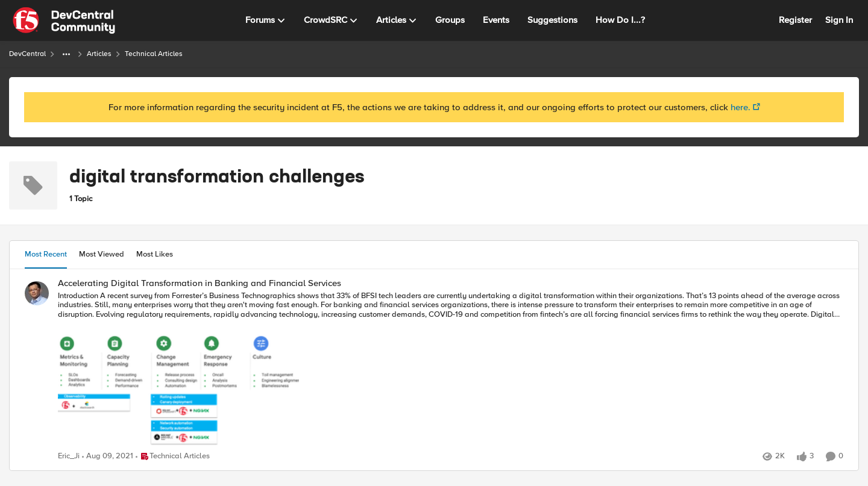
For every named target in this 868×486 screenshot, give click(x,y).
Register (795, 20)
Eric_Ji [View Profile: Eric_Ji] (69, 456)
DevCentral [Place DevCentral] (27, 54)
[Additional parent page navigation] (66, 54)
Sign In (839, 20)
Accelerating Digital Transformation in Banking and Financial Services (200, 283)
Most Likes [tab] (155, 254)
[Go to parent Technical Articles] (173, 456)
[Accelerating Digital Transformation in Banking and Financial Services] (451, 370)
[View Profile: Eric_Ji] (37, 293)
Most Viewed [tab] (102, 254)
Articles (99, 54)
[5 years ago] (108, 456)
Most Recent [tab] (46, 254)
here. (741, 107)
